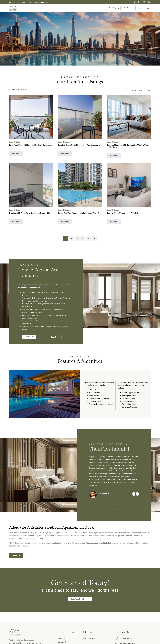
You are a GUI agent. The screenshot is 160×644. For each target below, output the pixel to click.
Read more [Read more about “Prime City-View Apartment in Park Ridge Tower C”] (65, 221)
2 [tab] (113, 509)
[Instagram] (144, 2)
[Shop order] (140, 91)
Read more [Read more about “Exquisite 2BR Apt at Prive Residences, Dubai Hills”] (16, 221)
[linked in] (139, 2)
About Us (62, 638)
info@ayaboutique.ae (40, 2)
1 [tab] (112, 509)
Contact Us (62, 642)
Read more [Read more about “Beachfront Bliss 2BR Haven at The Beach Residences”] (16, 153)
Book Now (128, 8)
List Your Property (112, 8)
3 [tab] (114, 509)
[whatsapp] (149, 2)
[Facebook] (135, 2)
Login (139, 8)
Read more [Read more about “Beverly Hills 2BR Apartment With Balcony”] (114, 221)
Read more (16, 556)
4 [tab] (116, 509)
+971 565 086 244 (19, 2)
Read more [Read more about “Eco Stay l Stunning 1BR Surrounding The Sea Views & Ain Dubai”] (114, 155)
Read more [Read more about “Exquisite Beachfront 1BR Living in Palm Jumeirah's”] (65, 153)
